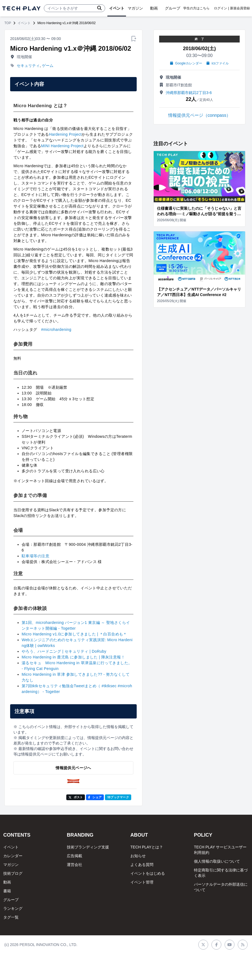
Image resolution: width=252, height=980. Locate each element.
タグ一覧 (11, 917)
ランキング (13, 908)
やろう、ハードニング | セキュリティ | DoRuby (64, 651)
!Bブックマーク (118, 797)
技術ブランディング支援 (88, 847)
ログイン (220, 8)
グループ (11, 900)
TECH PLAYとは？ (147, 847)
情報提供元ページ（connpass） (200, 115)
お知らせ (138, 856)
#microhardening (56, 329)
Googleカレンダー (186, 63)
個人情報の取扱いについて (217, 861)
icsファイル (218, 63)
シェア (95, 797)
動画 (7, 882)
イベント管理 (142, 882)
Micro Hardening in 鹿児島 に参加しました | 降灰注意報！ (73, 657)
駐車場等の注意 (35, 556)
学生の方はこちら (196, 8)
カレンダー (13, 856)
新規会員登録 (240, 8)
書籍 (7, 891)
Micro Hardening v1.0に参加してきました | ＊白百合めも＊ (74, 634)
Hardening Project (65, 134)
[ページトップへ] (21, 8)
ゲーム (48, 66)
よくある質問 (142, 865)
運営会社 (75, 865)
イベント (24, 23)
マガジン (11, 865)
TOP (8, 23)
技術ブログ (13, 873)
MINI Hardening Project (62, 146)
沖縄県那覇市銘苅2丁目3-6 (189, 93)
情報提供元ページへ (73, 768)
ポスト (76, 797)
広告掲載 (75, 856)
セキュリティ (28, 66)
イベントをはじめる (148, 873)
